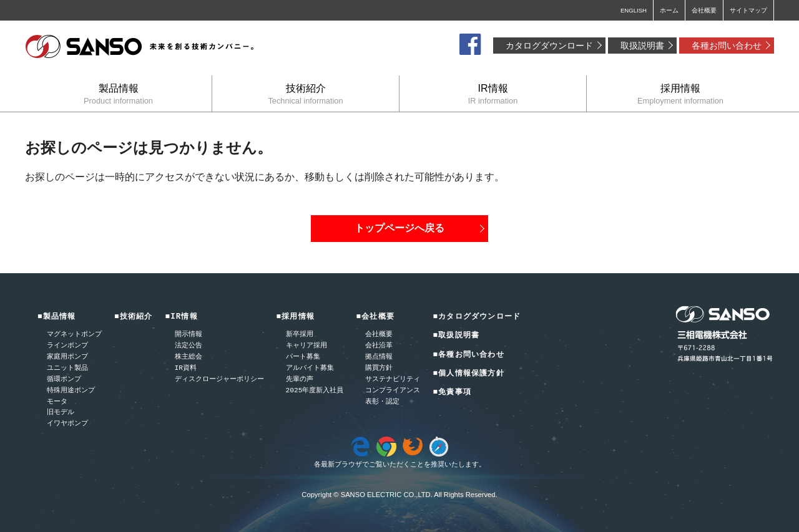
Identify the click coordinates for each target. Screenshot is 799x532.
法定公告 (189, 346)
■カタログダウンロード (477, 317)
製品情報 (118, 94)
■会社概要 (375, 317)
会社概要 (704, 10)
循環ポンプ (64, 380)
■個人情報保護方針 (468, 374)
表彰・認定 (382, 402)
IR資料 (186, 368)
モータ (57, 402)
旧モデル (61, 413)
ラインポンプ (67, 346)
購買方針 (379, 368)
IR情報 (493, 94)
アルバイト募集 (310, 368)
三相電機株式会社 (140, 47)
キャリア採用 (306, 346)
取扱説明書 (642, 46)
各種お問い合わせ (727, 46)
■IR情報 (182, 317)
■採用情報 (296, 317)
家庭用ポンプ (67, 357)
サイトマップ (748, 10)
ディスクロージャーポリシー (219, 380)
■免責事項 (452, 393)
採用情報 (680, 94)
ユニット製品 (67, 368)
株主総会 (189, 357)
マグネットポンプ (74, 335)
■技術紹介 (134, 317)
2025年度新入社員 (315, 391)
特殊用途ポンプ (71, 391)
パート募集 (303, 357)
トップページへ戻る (399, 228)
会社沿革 (379, 346)
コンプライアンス (393, 391)
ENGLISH (634, 10)
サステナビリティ (393, 380)
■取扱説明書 (456, 336)
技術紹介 (306, 94)
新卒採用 (300, 335)
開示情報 (189, 335)
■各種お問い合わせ (468, 355)
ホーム (669, 10)
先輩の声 (300, 380)
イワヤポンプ (67, 424)
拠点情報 (379, 357)
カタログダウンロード (549, 46)
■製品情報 (57, 317)
